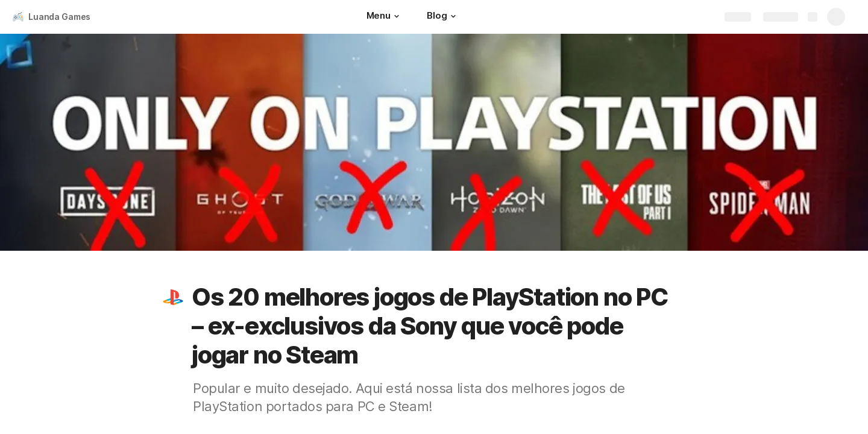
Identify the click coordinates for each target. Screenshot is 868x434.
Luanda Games (59, 17)
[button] (397, 16)
